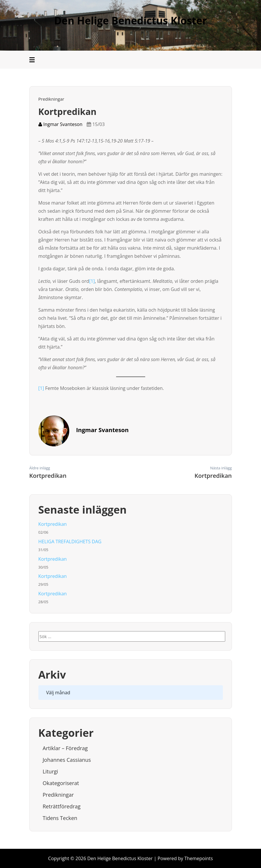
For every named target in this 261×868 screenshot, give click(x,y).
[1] (92, 281)
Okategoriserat (61, 783)
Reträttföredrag (62, 806)
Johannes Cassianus (67, 760)
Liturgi (50, 771)
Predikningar (51, 99)
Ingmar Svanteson (61, 124)
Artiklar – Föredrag (65, 748)
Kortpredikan (53, 524)
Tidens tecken (60, 818)
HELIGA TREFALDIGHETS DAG (70, 542)
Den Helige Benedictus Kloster (130, 21)
